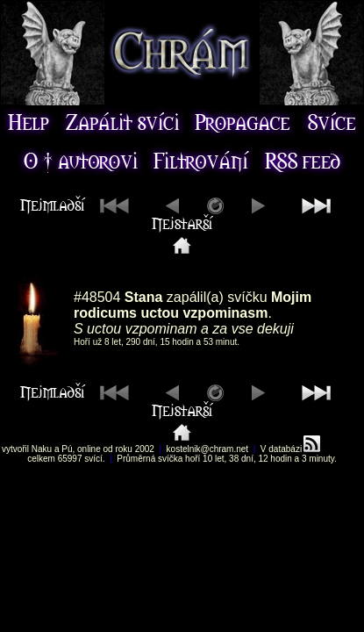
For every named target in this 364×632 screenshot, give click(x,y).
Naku (42, 449)
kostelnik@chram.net (208, 449)
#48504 (97, 297)
